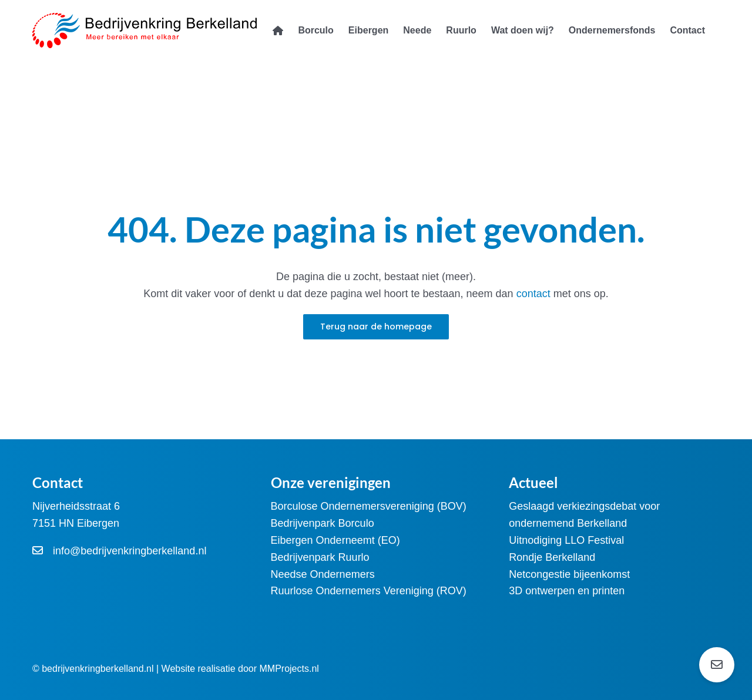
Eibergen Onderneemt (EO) (335, 540)
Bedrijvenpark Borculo (323, 523)
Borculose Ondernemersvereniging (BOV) (369, 506)
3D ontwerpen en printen (567, 591)
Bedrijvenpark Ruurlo (320, 557)
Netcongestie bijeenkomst (569, 574)
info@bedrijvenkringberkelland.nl (130, 551)
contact (535, 294)
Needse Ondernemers (323, 574)
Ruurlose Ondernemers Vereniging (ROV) (369, 591)
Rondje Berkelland (552, 557)
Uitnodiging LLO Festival (566, 540)
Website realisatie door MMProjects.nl (240, 669)
